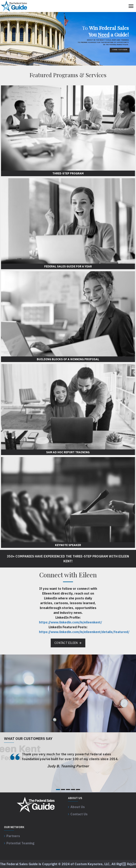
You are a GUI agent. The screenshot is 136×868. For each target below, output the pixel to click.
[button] (58, 790)
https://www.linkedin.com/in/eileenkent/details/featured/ (84, 632)
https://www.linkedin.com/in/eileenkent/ (70, 622)
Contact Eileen (66, 643)
